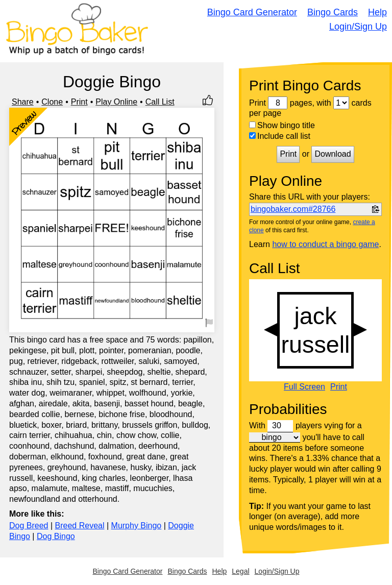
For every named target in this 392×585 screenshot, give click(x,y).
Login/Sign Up (358, 27)
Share (23, 102)
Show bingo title (282, 125)
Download (333, 154)
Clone (52, 102)
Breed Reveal (80, 526)
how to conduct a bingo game (325, 244)
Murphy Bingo (137, 526)
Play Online (116, 102)
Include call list (280, 136)
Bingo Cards (333, 12)
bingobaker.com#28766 (293, 209)
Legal (240, 571)
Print (79, 102)
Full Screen (304, 387)
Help (377, 12)
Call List (160, 102)
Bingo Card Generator (252, 12)
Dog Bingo (56, 536)
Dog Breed (29, 526)
